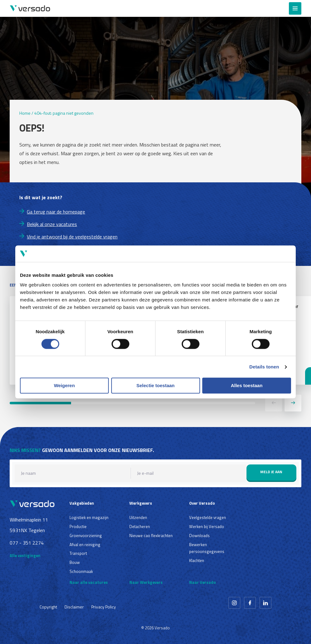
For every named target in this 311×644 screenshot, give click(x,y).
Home (25, 113)
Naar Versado (203, 582)
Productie (78, 526)
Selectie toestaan (156, 386)
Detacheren (140, 526)
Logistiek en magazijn (89, 517)
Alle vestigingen (25, 555)
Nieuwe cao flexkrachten (151, 536)
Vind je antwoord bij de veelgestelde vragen (72, 237)
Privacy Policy (104, 607)
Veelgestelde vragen (208, 517)
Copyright (48, 607)
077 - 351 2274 (27, 543)
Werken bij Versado (207, 526)
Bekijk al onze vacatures (52, 224)
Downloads (199, 536)
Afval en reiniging (85, 545)
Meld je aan (271, 472)
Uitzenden (138, 517)
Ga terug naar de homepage (56, 212)
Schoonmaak (81, 571)
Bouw (75, 562)
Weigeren (64, 386)
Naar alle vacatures (89, 582)
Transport (78, 553)
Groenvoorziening (86, 536)
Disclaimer (74, 607)
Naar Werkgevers (146, 582)
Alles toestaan (247, 386)
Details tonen (264, 367)
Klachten (197, 560)
